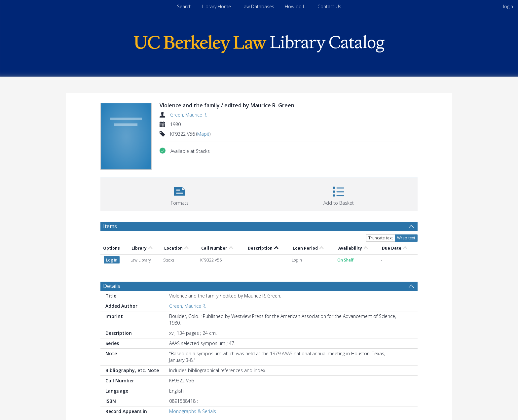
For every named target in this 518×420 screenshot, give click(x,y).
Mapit (203, 134)
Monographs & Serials (193, 411)
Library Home (217, 6)
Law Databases (258, 6)
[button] (180, 194)
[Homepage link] (259, 42)
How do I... (296, 6)
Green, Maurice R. (189, 115)
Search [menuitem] (184, 6)
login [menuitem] (508, 6)
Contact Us (329, 6)
